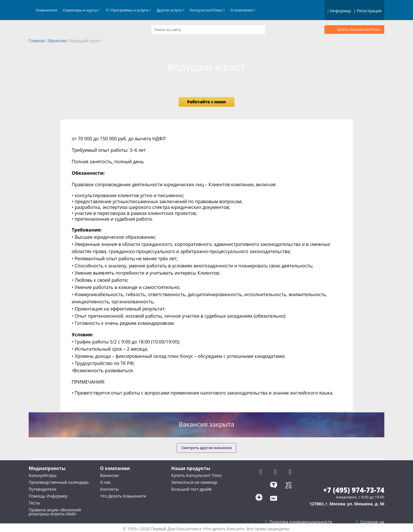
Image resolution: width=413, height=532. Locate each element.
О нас (106, 482)
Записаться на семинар (194, 482)
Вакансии (58, 41)
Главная (37, 41)
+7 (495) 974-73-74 (354, 490)
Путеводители (42, 489)
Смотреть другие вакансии (206, 448)
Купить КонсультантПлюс (359, 29)
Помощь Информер (48, 496)
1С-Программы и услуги (128, 10)
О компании (243, 10)
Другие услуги (170, 10)
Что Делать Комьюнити (123, 496)
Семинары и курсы (81, 10)
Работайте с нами (207, 102)
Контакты (109, 489)
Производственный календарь (59, 482)
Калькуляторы (43, 475)
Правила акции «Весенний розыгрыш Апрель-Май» (55, 512)
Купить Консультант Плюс (197, 475)
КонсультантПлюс (207, 10)
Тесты (34, 503)
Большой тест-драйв (191, 489)
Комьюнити (47, 10)
